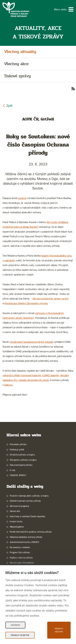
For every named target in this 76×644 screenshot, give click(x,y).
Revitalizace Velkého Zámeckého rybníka (26, 303)
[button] (64, 9)
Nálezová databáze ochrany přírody (26, 537)
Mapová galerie (17, 527)
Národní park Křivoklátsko (22, 563)
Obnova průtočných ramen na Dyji (51, 298)
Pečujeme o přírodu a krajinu (23, 460)
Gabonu (8, 385)
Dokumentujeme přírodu (21, 465)
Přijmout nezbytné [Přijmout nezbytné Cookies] (20, 635)
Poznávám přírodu (18, 444)
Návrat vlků (15, 511)
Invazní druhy (16, 521)
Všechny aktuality (20, 52)
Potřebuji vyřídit (17, 450)
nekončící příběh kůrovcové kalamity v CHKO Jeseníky (31, 375)
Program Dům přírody (20, 552)
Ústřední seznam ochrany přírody (25, 501)
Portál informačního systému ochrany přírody (31, 532)
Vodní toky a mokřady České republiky (27, 516)
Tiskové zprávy (17, 76)
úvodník (22, 198)
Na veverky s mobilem (20, 547)
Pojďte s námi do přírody (21, 558)
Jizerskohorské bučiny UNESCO (24, 542)
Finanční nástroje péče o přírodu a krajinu (29, 496)
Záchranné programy (20, 506)
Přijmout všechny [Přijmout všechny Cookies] (59, 630)
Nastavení (15, 625)
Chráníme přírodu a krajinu (22, 455)
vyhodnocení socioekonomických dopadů (31, 342)
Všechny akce (16, 64)
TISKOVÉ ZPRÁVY (18, 475)
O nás (13, 470)
